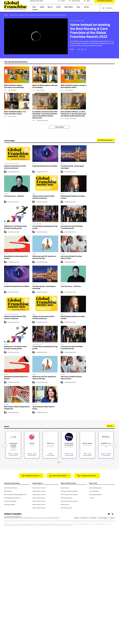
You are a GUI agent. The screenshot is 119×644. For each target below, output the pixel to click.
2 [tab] (60, 462)
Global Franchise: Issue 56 (39, 501)
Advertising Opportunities (95, 495)
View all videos (59, 127)
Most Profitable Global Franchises (12, 498)
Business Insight (65, 488)
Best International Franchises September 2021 (15, 495)
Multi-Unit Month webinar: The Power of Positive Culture (15, 113)
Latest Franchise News (66, 508)
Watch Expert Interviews (67, 498)
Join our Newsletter (94, 491)
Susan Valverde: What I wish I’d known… (43, 408)
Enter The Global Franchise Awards (69, 495)
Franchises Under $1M (10, 505)
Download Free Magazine (95, 488)
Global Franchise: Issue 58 (39, 495)
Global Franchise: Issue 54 (39, 508)
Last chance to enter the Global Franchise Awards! (72, 227)
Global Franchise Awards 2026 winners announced (15, 167)
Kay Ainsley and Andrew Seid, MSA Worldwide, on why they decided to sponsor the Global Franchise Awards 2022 (45, 115)
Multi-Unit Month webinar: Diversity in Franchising (45, 86)
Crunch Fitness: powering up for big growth (45, 227)
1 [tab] (59, 462)
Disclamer (77, 518)
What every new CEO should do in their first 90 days (44, 257)
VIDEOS (6, 15)
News (34, 7)
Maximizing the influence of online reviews (73, 197)
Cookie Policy (93, 518)
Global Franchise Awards (11, 164)
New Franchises (8, 491)
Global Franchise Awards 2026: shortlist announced (43, 197)
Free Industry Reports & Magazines (69, 491)
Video (78, 7)
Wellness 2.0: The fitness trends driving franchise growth (15, 227)
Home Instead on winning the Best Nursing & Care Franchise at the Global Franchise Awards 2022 (38, 15)
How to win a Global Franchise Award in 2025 (71, 257)
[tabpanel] (13, 445)
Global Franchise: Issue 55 (39, 505)
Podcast (35, 10)
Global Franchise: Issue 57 (39, 498)
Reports (50, 7)
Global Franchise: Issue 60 (39, 488)
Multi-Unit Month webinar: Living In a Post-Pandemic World (74, 86)
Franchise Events (65, 505)
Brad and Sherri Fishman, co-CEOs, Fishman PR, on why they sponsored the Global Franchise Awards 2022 (73, 114)
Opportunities (69, 7)
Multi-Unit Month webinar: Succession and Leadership (14, 86)
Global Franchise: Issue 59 (39, 491)
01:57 (10, 90)
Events (59, 7)
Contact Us (92, 498)
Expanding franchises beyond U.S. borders (16, 257)
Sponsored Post (37, 224)
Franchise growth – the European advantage (72, 167)
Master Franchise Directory (11, 488)
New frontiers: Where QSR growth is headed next (17, 408)
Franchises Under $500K (10, 501)
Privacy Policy (84, 518)
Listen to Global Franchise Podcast (69, 501)
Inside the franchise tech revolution (45, 166)
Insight (42, 7)
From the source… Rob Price (14, 196)
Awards (86, 7)
